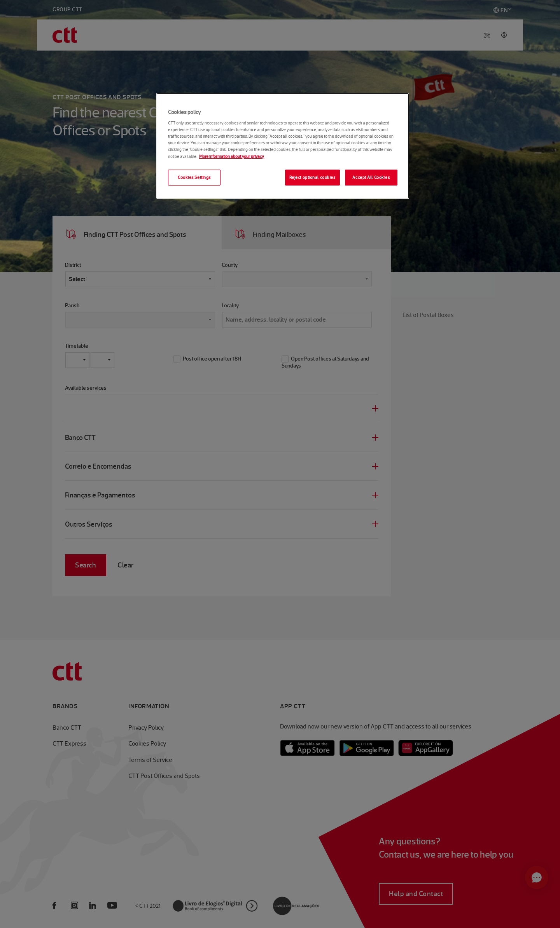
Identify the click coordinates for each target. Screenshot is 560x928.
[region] (283, 146)
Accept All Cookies (371, 177)
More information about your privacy (232, 156)
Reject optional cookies (312, 177)
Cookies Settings (194, 177)
